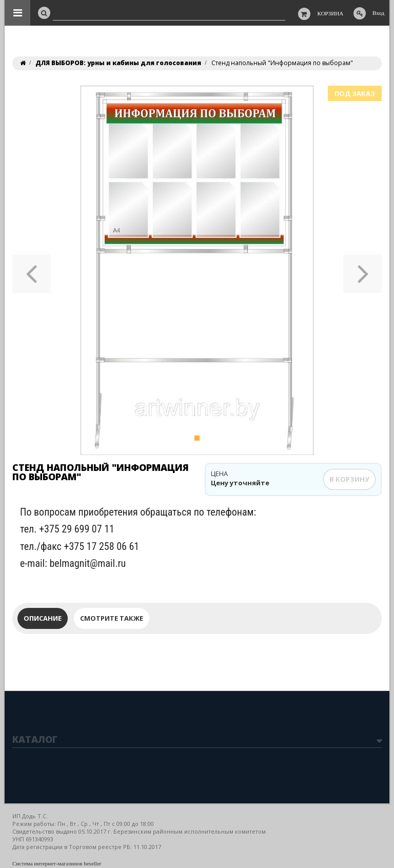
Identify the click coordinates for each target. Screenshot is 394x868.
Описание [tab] (43, 618)
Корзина (331, 13)
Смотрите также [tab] (112, 618)
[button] (32, 270)
